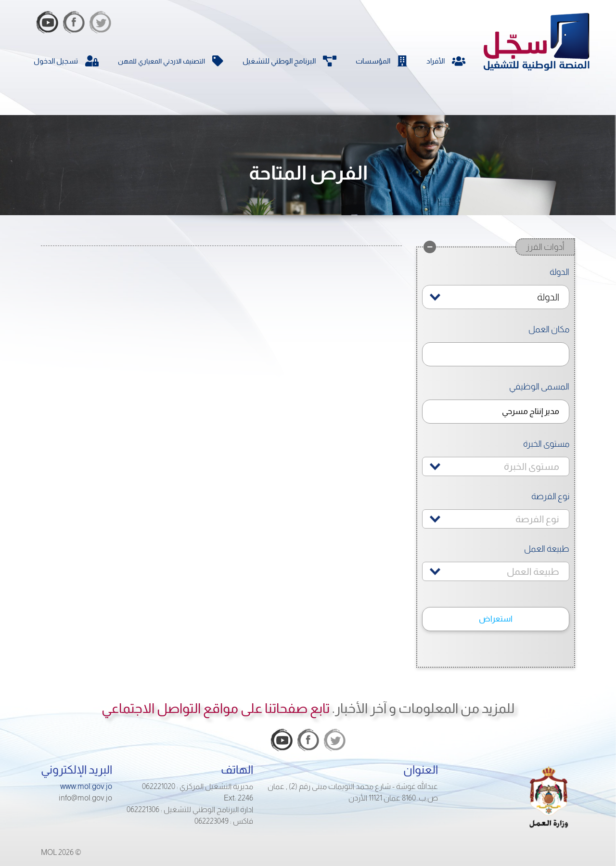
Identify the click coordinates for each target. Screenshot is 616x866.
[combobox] (496, 297)
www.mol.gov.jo (86, 786)
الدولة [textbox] (548, 297)
